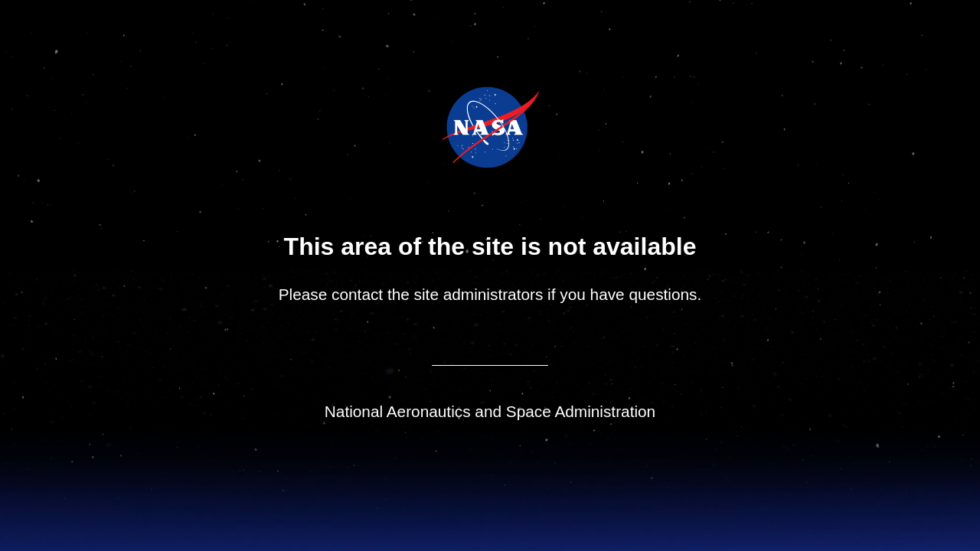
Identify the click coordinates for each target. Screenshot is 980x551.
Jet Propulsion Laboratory (501, 106)
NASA (452, 127)
